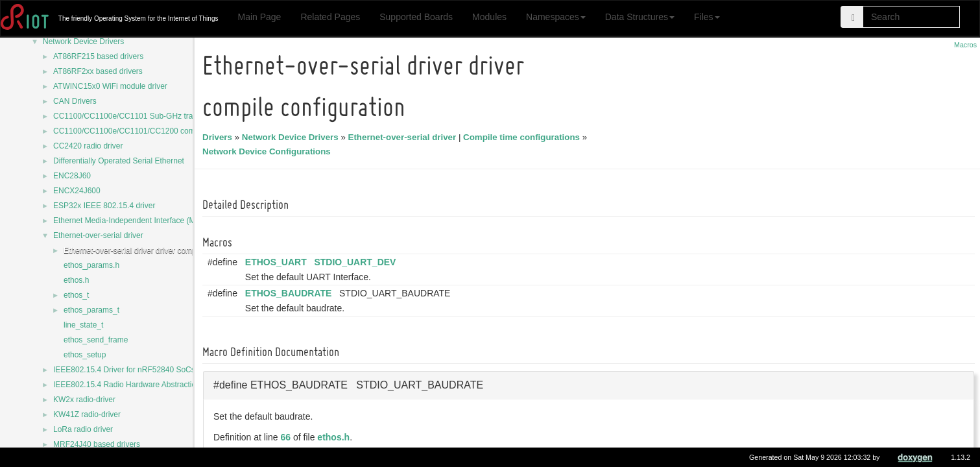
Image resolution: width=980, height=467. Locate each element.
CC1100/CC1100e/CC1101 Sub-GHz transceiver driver (148, 116)
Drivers (219, 137)
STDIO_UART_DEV (357, 262)
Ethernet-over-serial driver (98, 235)
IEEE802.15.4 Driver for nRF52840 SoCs (124, 370)
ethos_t (76, 295)
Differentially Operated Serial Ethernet (119, 161)
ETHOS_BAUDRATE (291, 293)
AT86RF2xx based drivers (98, 71)
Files (707, 17)
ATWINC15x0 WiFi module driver (110, 86)
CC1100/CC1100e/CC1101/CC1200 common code (141, 131)
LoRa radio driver (83, 429)
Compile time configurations (523, 137)
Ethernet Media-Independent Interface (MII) (128, 221)
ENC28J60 (72, 176)
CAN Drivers (75, 101)
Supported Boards (416, 17)
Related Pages (330, 17)
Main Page (259, 17)
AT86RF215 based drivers (98, 56)
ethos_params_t (91, 310)
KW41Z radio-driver (87, 414)
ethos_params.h (91, 265)
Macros (965, 45)
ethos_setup (85, 355)
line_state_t (83, 325)
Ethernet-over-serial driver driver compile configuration (157, 250)
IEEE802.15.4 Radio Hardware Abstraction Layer (137, 385)
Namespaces (556, 17)
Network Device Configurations (269, 151)
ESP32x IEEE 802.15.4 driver (104, 206)
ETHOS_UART (278, 262)
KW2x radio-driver (84, 400)
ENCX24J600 (77, 191)
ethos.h (76, 280)
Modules (489, 17)
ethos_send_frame (96, 340)
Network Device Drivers (83, 42)
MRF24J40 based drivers (97, 444)
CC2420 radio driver (88, 146)
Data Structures (640, 17)
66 (288, 437)
